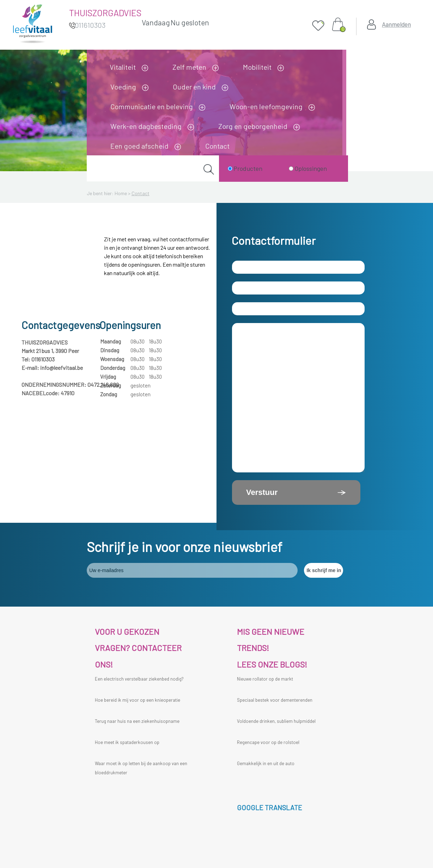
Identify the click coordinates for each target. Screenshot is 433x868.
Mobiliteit (257, 67)
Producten (248, 168)
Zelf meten (189, 67)
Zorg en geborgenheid (253, 126)
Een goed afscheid (139, 146)
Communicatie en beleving (152, 106)
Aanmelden (396, 24)
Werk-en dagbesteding (146, 126)
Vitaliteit (123, 67)
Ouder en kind (194, 87)
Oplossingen (311, 168)
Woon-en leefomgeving (266, 106)
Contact (217, 146)
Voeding (123, 87)
